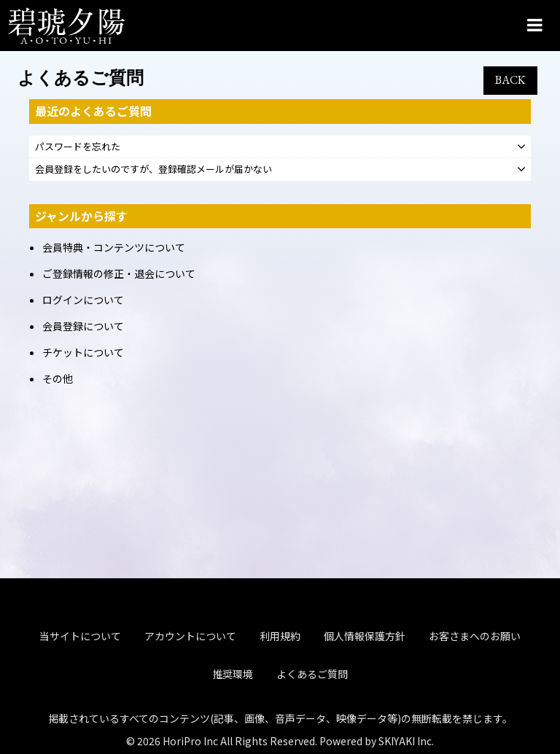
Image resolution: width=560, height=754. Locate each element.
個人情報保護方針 (365, 596)
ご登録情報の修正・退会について (119, 273)
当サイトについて (80, 596)
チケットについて (83, 352)
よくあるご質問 (312, 634)
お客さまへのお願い (475, 596)
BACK (510, 80)
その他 (58, 378)
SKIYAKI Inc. (406, 700)
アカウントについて (190, 596)
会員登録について (83, 326)
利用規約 (280, 596)
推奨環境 (233, 634)
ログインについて (83, 300)
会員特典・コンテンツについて (114, 247)
